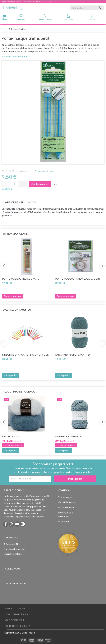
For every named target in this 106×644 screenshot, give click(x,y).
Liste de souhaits (45, 17)
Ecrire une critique (43, 171)
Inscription (75, 479)
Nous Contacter (14, 620)
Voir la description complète (16, 56)
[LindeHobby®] (13, 7)
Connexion (68, 17)
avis (23, 171)
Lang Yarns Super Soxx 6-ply (73, 355)
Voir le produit (10, 375)
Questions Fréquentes (15, 549)
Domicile (21, 17)
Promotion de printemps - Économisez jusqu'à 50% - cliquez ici (27, 2)
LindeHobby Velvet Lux (70, 436)
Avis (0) (32, 202)
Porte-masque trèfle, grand (21, 279)
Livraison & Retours (13, 554)
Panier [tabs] (92, 17)
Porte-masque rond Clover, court (78, 279)
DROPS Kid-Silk (11, 436)
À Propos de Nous (13, 544)
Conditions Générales (17, 626)
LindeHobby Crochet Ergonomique (25, 355)
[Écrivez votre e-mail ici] (30, 479)
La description (13, 202)
